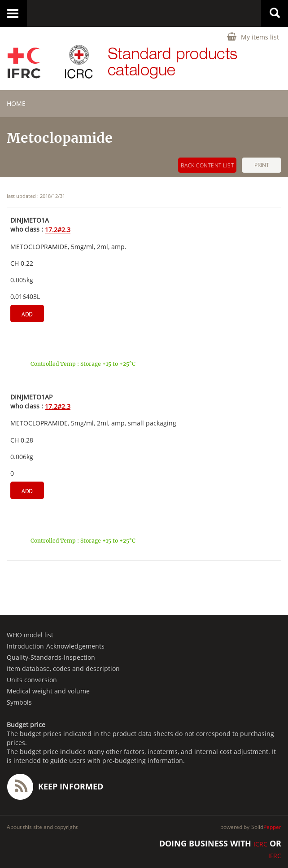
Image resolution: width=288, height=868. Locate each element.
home (16, 103)
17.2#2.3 (58, 230)
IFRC (275, 856)
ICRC (260, 844)
